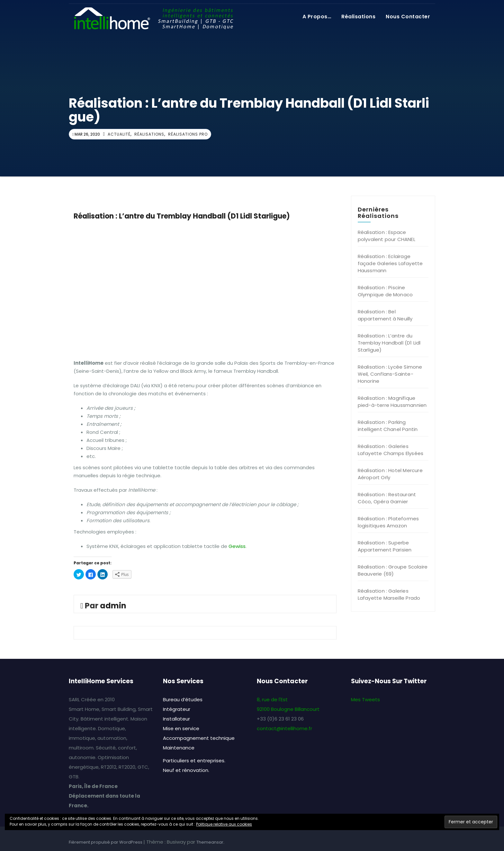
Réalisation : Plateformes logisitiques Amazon (388, 522)
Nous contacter (408, 17)
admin (113, 606)
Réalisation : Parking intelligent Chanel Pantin (388, 426)
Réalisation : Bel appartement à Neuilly (385, 315)
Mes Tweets (365, 699)
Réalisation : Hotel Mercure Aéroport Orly (390, 474)
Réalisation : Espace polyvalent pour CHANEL (387, 236)
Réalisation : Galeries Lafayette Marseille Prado (389, 594)
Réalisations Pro (188, 134)
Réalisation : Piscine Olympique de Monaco (385, 291)
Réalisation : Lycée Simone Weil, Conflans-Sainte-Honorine (390, 374)
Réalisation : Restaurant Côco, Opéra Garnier (387, 498)
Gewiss (237, 546)
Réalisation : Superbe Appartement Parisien (385, 546)
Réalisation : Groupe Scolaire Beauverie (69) (393, 570)
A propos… (317, 17)
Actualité (119, 134)
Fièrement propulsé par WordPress (106, 842)
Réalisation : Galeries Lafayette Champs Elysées (391, 450)
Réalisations (358, 17)
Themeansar (210, 842)
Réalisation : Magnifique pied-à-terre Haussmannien (392, 402)
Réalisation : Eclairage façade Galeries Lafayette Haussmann (390, 263)
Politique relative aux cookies (224, 824)
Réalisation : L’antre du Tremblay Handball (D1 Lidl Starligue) (389, 343)
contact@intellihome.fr (284, 728)
